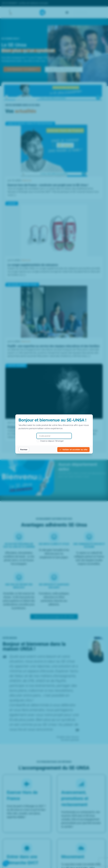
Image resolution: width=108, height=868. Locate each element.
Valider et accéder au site (73, 450)
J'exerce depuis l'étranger (50, 441)
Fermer (24, 450)
